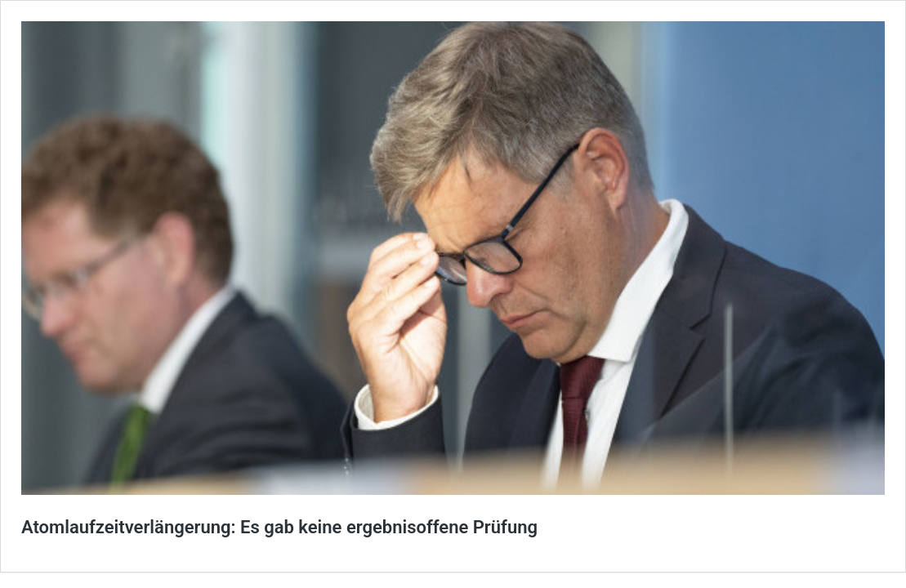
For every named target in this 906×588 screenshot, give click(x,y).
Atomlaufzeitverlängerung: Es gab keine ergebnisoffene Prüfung (279, 527)
